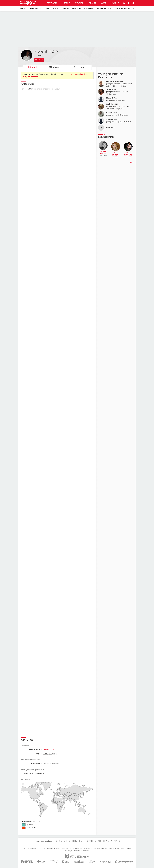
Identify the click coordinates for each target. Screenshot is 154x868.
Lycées (46, 9)
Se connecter (36, 9)
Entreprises (89, 9)
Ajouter (40, 60)
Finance (92, 3)
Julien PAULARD (128, 154)
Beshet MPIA (112, 113)
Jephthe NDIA (112, 104)
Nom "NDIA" (111, 128)
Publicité (50, 849)
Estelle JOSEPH (116, 154)
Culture (79, 3)
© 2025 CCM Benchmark (82, 851)
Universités (76, 9)
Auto (104, 3)
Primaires (65, 9)
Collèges (55, 9)
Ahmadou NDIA (113, 120)
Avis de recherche (122, 9)
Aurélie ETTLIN (103, 153)
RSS (45, 849)
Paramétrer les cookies (112, 849)
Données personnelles (97, 849)
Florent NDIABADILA (115, 82)
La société (65, 849)
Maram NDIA (111, 98)
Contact (40, 849)
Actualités (52, 3)
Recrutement (85, 849)
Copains (81, 67)
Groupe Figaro (68, 851)
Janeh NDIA (111, 89)
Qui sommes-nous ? (29, 849)
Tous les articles (74, 849)
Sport (67, 3)
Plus (115, 3)
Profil (35, 67)
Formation (58, 849)
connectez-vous (71, 74)
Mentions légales (126, 849)
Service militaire (104, 9)
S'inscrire (23, 9)
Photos (56, 67)
